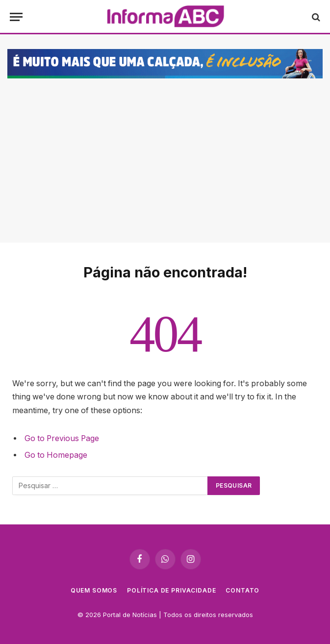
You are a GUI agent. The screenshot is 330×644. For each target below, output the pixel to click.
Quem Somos (94, 590)
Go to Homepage (56, 455)
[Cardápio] (16, 17)
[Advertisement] (165, 154)
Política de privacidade (171, 590)
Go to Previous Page (62, 438)
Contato (242, 590)
